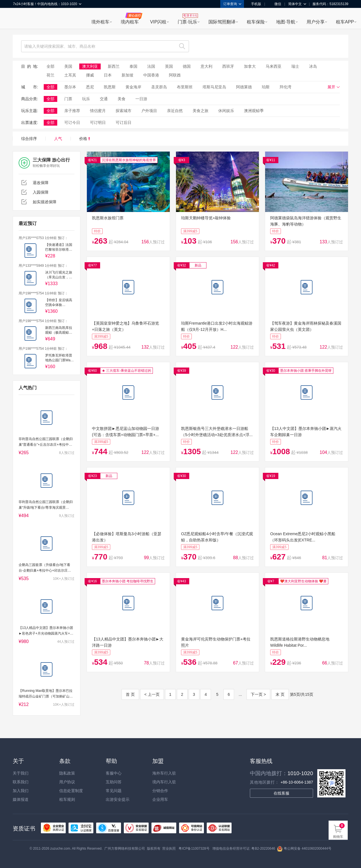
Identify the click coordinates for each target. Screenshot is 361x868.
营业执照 (169, 849)
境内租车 (130, 22)
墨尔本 (70, 87)
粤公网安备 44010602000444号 (304, 849)
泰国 (133, 66)
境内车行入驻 (164, 782)
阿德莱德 (244, 87)
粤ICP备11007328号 (194, 849)
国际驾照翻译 (222, 22)
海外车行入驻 (164, 773)
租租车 (20, 19)
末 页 (280, 694)
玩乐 (86, 99)
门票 (68, 99)
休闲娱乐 (226, 111)
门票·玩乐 (187, 22)
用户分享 (316, 22)
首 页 (130, 694)
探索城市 (124, 111)
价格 (85, 139)
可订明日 (98, 123)
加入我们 (21, 791)
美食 (122, 99)
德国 (187, 66)
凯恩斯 (110, 87)
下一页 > (258, 694)
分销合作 (160, 791)
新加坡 (127, 75)
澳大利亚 (90, 66)
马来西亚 (274, 66)
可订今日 (72, 123)
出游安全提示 (118, 799)
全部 (50, 66)
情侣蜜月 (98, 111)
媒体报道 (21, 799)
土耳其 (70, 75)
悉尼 (90, 87)
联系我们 (21, 782)
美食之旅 (201, 111)
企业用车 (160, 799)
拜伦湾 (285, 87)
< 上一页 (152, 694)
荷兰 (50, 75)
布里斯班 (185, 87)
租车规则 (67, 799)
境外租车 (100, 22)
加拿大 (250, 66)
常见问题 (114, 791)
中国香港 (151, 75)
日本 (108, 75)
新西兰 (114, 66)
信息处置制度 (71, 791)
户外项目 (149, 111)
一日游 (141, 99)
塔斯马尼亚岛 (214, 87)
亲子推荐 (72, 111)
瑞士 (295, 66)
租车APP (345, 22)
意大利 (206, 66)
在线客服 (281, 793)
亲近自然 (175, 111)
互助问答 (114, 782)
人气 (58, 139)
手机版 (254, 4)
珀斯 (266, 87)
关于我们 (21, 773)
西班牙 (228, 66)
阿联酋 (175, 75)
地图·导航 (286, 22)
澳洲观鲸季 (254, 111)
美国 (68, 66)
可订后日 (124, 123)
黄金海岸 (133, 87)
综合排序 (29, 139)
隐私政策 (67, 773)
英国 (169, 66)
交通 (104, 99)
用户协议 (67, 782)
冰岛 (313, 66)
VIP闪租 (158, 22)
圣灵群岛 (159, 87)
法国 (151, 66)
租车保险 (256, 22)
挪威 (90, 75)
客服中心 (114, 773)
